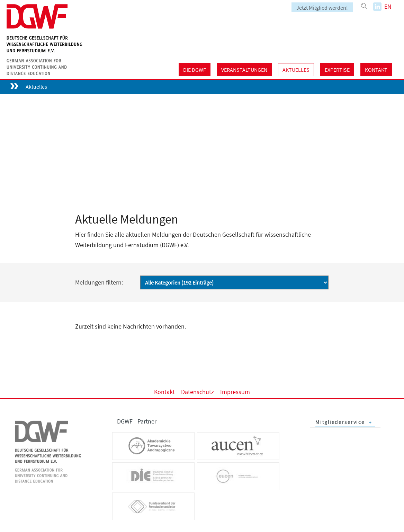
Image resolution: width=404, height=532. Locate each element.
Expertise (337, 70)
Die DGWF (195, 70)
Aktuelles (296, 70)
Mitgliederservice (340, 422)
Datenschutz (197, 391)
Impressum (235, 391)
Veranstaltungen (244, 70)
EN (388, 6)
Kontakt (376, 70)
